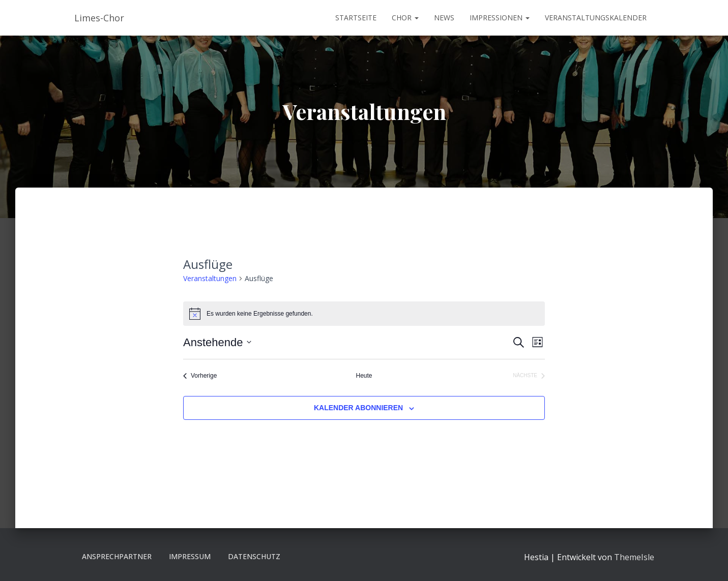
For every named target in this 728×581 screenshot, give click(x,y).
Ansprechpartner (117, 556)
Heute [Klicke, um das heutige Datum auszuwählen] (364, 376)
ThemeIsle (634, 557)
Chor (405, 18)
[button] (416, 18)
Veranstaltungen (210, 278)
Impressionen (500, 18)
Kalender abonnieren (358, 408)
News (444, 18)
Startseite (356, 18)
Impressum (190, 556)
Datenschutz (254, 556)
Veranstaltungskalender (596, 18)
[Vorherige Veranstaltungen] (200, 376)
